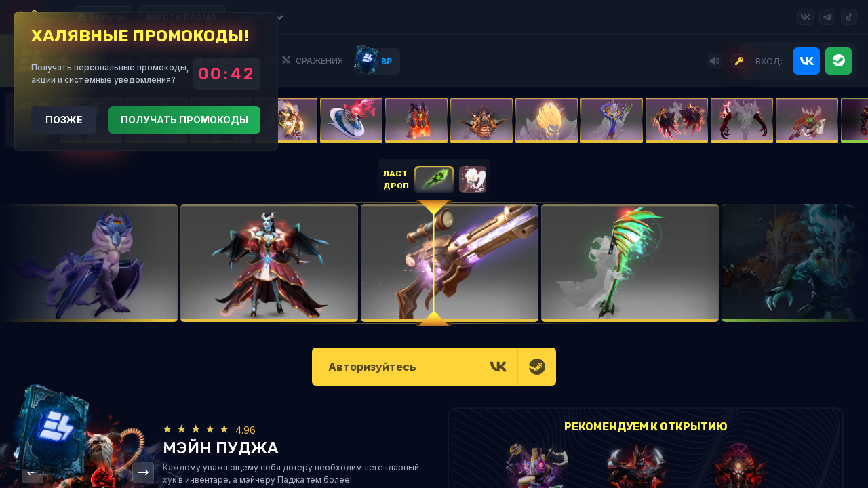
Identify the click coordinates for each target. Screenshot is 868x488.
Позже (64, 120)
